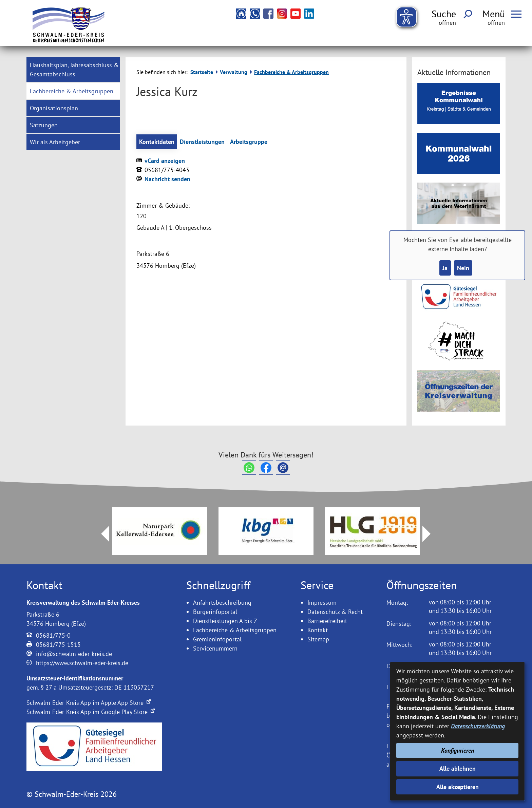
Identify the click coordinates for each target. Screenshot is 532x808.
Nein (463, 268)
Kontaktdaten (157, 142)
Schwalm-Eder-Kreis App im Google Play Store (91, 712)
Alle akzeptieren (458, 787)
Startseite (202, 72)
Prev (101, 534)
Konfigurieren (458, 750)
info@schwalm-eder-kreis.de (74, 654)
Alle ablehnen (458, 768)
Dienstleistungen (202, 142)
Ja (445, 268)
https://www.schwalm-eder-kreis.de (82, 663)
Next (431, 534)
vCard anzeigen (165, 161)
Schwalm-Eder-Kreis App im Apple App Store (89, 703)
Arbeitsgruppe (249, 142)
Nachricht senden (167, 179)
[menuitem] (73, 70)
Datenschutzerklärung (478, 726)
